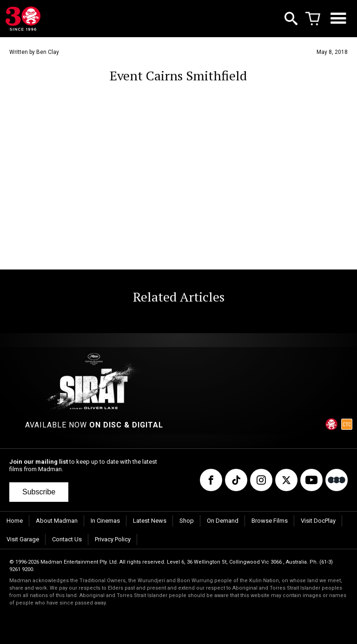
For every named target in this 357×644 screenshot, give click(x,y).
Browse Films (270, 521)
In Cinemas (105, 521)
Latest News (150, 521)
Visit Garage (23, 539)
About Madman (57, 521)
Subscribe (39, 492)
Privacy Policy (113, 539)
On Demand (223, 521)
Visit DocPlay (318, 521)
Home (15, 521)
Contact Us (67, 539)
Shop (187, 521)
